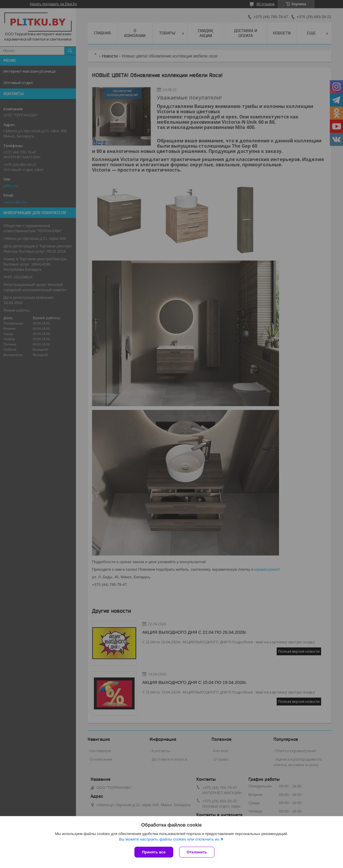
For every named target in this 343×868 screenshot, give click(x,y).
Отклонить (197, 852)
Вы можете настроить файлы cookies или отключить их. (169, 839)
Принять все (154, 852)
